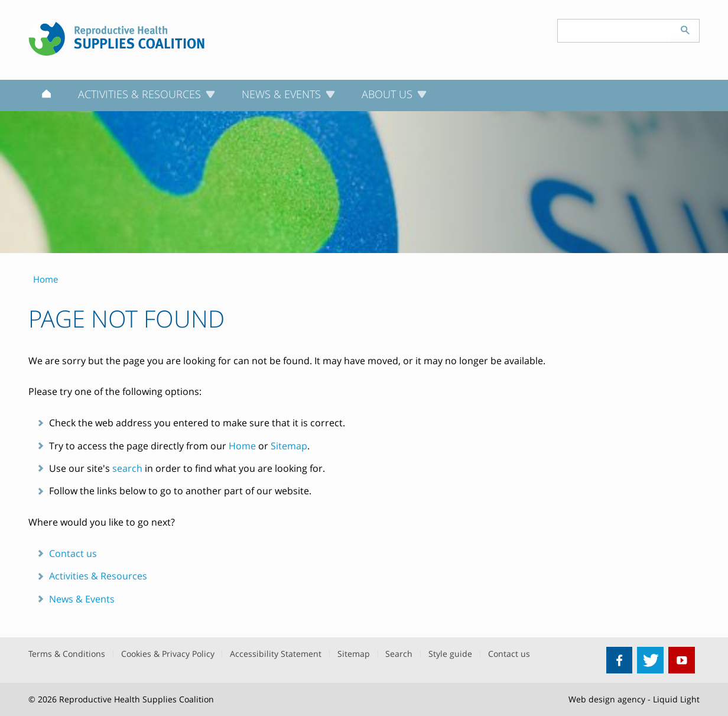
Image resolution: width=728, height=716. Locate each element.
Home (242, 446)
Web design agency (607, 699)
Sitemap (289, 446)
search (127, 468)
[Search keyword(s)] (615, 31)
